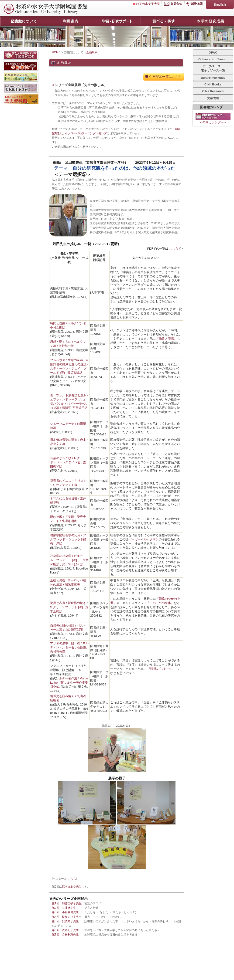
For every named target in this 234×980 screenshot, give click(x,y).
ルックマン (151, 539)
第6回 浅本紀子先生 (65, 930)
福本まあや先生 (72, 887)
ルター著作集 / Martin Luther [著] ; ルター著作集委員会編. (69, 683)
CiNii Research (213, 91)
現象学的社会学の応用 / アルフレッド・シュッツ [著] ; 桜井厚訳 (69, 539)
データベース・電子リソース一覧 (213, 68)
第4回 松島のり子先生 (67, 917)
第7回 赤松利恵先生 (65, 935)
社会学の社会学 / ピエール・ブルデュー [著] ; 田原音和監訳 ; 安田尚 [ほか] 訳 (69, 560)
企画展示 (92, 52)
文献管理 (213, 98)
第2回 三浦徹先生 (64, 908)
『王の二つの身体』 (160, 603)
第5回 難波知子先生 (65, 921)
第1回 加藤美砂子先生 (67, 903)
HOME (56, 52)
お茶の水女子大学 (148, 4)
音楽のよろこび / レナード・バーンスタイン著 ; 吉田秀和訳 (68, 462)
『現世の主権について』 (164, 669)
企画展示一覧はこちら (164, 77)
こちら (174, 249)
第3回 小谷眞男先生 (65, 912)
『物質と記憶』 (166, 339)
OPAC (213, 53)
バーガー (134, 539)
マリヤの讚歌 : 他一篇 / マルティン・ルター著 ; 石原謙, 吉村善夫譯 (69, 647)
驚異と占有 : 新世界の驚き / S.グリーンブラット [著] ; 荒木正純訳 (69, 607)
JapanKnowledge (213, 78)
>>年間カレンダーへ (213, 122)
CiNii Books (213, 84)
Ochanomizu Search (213, 59)
